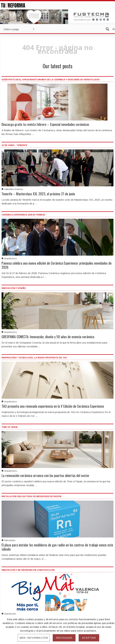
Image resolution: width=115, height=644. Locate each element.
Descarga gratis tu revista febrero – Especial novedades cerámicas (45, 124)
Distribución (10, 614)
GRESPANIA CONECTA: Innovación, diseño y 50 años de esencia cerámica (48, 337)
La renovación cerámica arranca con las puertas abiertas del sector (45, 475)
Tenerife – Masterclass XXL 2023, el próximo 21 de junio (38, 194)
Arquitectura (10, 258)
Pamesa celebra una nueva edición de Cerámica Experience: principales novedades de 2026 (57, 265)
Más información (34, 638)
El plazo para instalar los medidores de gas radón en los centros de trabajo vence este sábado (57, 547)
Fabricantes (10, 540)
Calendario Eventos (14, 189)
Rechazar (64, 638)
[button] (108, 29)
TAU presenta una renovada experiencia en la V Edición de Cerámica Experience (53, 406)
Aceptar (89, 638)
